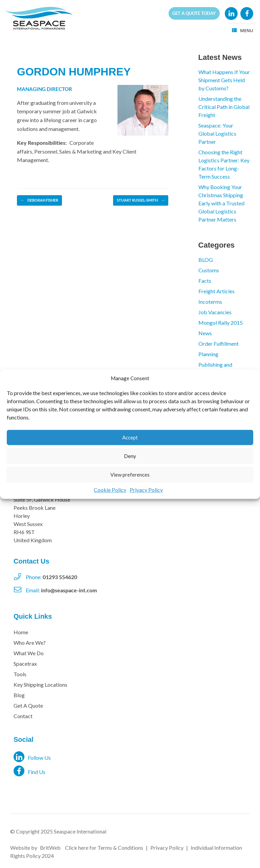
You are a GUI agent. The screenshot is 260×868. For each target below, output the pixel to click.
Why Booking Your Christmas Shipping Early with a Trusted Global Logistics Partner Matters (221, 203)
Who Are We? (30, 643)
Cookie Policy (110, 489)
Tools (20, 674)
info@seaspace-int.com (69, 590)
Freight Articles (216, 291)
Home (21, 632)
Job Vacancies (215, 312)
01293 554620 (60, 577)
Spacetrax (25, 664)
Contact (23, 716)
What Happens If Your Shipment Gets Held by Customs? (224, 80)
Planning (208, 354)
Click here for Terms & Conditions (104, 848)
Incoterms (210, 302)
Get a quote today (194, 13)
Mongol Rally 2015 (221, 323)
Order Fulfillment (219, 344)
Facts (205, 281)
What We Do (29, 653)
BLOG (206, 260)
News (205, 333)
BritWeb (50, 848)
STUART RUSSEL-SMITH (141, 200)
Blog (19, 695)
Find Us (29, 771)
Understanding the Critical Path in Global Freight (224, 107)
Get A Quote (28, 705)
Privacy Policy (146, 489)
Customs (209, 270)
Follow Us (32, 757)
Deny (130, 456)
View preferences (130, 475)
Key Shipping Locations (40, 684)
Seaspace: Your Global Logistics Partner (217, 133)
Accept (130, 437)
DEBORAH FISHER (39, 200)
